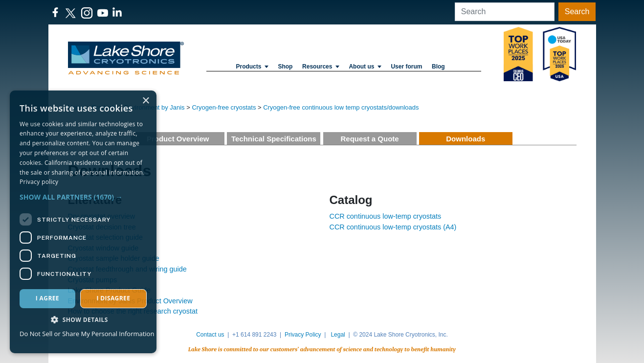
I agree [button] (47, 298)
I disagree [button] (113, 298)
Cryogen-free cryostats (224, 107)
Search (577, 11)
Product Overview (178, 139)
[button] (83, 197)
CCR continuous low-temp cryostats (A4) (393, 227)
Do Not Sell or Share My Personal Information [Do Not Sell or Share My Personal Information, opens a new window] (87, 334)
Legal (338, 335)
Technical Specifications (274, 139)
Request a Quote (369, 139)
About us (365, 67)
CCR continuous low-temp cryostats (386, 216)
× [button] (145, 101)
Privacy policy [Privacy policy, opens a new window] (39, 182)
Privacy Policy (303, 335)
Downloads (466, 139)
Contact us (210, 335)
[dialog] (83, 222)
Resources (321, 67)
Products (252, 67)
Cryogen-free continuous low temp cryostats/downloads (341, 107)
